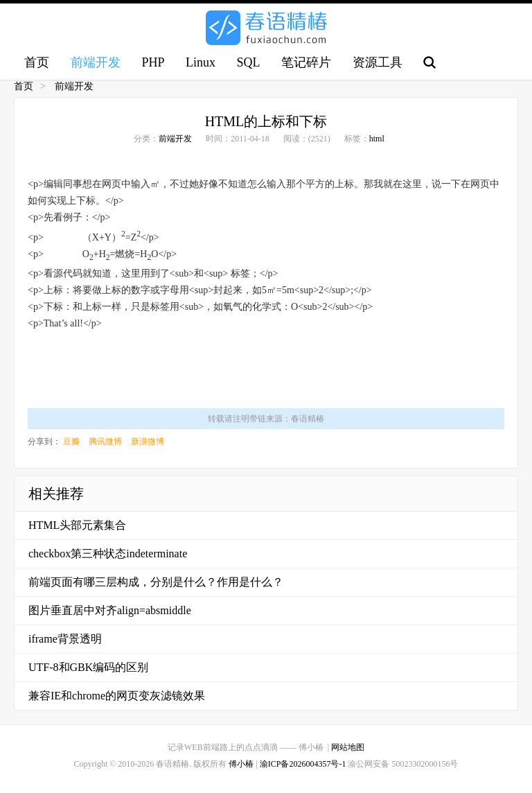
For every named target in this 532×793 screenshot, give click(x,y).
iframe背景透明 (65, 639)
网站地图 (348, 747)
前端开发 (96, 62)
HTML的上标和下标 (266, 121)
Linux (201, 62)
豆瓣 (71, 442)
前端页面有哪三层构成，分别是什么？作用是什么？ (156, 582)
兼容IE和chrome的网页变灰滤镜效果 (117, 696)
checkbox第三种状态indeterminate (108, 554)
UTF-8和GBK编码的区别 (88, 667)
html (377, 139)
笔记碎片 (306, 62)
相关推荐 (56, 494)
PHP (153, 62)
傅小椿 (241, 764)
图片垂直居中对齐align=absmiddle (110, 610)
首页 (37, 62)
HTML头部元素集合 (77, 525)
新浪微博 (148, 442)
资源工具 (378, 62)
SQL (249, 62)
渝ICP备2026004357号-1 (303, 764)
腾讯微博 (105, 442)
